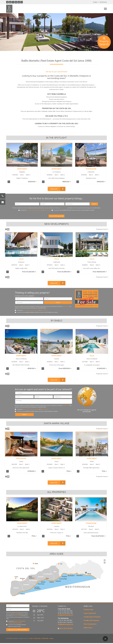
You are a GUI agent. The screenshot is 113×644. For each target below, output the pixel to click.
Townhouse (91, 169)
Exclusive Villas (88, 610)
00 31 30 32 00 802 (66, 628)
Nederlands (103, 2)
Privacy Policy (64, 208)
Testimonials (45, 638)
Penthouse (21, 458)
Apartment (22, 169)
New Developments (90, 624)
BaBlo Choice (88, 628)
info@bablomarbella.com (66, 615)
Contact (51, 638)
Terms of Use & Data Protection (35, 210)
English (95, 2)
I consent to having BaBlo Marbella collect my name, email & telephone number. (73, 210)
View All (54, 189)
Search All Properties (56, 216)
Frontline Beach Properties (92, 617)
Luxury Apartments (90, 613)
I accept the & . (35, 210)
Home (31, 638)
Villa (21, 259)
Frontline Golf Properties (91, 620)
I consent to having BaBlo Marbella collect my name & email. (16, 626)
